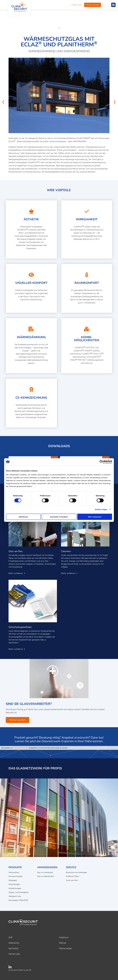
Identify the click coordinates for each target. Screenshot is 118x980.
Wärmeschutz (14, 872)
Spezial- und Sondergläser (19, 892)
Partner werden (93, 5)
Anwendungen (47, 867)
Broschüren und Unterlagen (76, 872)
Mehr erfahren (16, 573)
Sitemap (63, 943)
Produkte (15, 867)
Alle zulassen (95, 517)
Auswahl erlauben (59, 517)
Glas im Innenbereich (45, 872)
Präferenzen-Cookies (21, 748)
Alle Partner (13, 948)
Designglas (13, 880)
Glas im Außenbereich (46, 876)
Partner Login (77, 5)
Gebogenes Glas (15, 896)
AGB (10, 937)
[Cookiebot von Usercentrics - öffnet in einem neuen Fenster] (101, 462)
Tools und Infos (72, 880)
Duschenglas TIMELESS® (18, 900)
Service (71, 867)
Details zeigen (101, 509)
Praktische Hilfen (72, 876)
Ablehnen (23, 517)
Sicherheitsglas (14, 884)
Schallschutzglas (15, 888)
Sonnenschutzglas (15, 876)
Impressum (64, 937)
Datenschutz (14, 943)
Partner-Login (14, 954)
